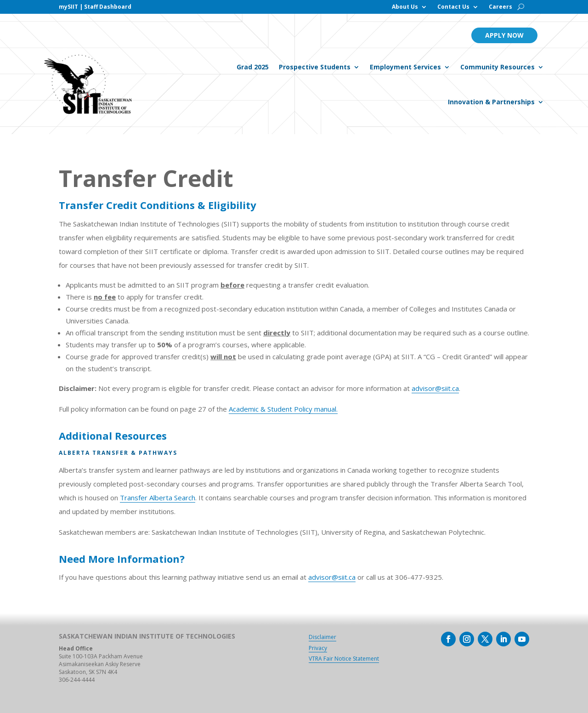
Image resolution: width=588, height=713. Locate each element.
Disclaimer (322, 637)
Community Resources (498, 67)
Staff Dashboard (108, 7)
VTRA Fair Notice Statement (344, 659)
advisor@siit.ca (435, 388)
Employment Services (405, 67)
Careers (500, 7)
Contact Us (453, 7)
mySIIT (68, 7)
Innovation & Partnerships (491, 102)
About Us (405, 7)
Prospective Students (315, 67)
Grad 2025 (253, 67)
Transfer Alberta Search (158, 498)
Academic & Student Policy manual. (283, 409)
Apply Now (504, 35)
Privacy (318, 648)
